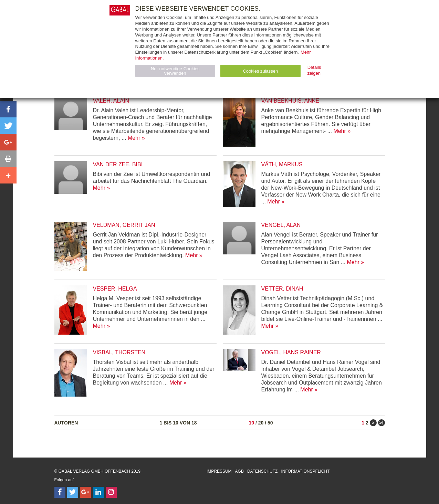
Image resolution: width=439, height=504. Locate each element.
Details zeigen (314, 70)
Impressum (219, 471)
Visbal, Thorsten (119, 352)
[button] (8, 109)
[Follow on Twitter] (73, 492)
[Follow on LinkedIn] (98, 492)
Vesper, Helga (115, 289)
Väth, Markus (282, 164)
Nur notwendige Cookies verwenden (175, 71)
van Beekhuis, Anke (290, 101)
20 (261, 423)
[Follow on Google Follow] (85, 492)
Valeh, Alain (111, 101)
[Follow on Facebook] (60, 492)
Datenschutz (262, 471)
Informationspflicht (305, 471)
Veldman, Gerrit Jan (124, 225)
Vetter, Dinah (282, 289)
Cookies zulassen (260, 71)
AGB (239, 471)
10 (251, 423)
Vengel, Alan (281, 225)
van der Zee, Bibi (118, 164)
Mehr (134, 138)
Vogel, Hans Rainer (291, 352)
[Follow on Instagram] (111, 492)
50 (270, 423)
